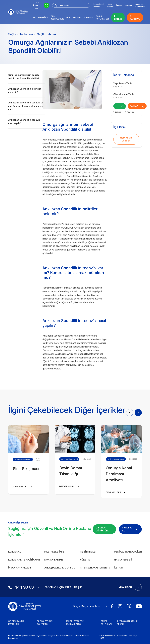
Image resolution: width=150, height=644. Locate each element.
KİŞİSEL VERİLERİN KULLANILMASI (75, 623)
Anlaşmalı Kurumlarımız (141, 5)
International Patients (99, 5)
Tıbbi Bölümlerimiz (57, 18)
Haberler (129, 5)
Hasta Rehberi (110, 5)
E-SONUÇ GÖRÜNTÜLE (102, 529)
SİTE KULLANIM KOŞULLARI (16, 623)
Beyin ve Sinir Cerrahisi (126, 139)
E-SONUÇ (118, 18)
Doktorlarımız (74, 17)
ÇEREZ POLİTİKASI (106, 623)
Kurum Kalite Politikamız (24, 560)
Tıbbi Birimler (88, 552)
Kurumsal (89, 17)
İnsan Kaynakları (20, 568)
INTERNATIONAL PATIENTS (95, 568)
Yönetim (85, 560)
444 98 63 (36, 5)
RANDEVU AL (130, 529)
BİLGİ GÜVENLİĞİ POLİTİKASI (45, 623)
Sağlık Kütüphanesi (102, 18)
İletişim (119, 5)
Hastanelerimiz (41, 17)
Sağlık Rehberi (46, 34)
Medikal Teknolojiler (128, 552)
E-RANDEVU (135, 18)
